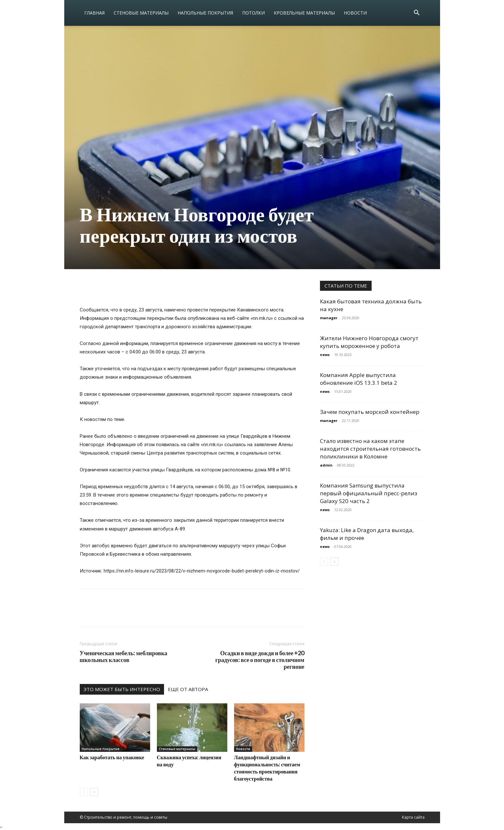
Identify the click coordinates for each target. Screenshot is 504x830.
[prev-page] (84, 792)
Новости (355, 13)
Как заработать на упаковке (112, 757)
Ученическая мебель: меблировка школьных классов (124, 657)
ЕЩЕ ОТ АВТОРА (188, 689)
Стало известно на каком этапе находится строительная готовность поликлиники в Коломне (370, 449)
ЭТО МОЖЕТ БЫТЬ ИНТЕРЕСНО (122, 689)
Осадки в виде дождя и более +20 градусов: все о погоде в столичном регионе (260, 660)
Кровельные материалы (304, 13)
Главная (94, 13)
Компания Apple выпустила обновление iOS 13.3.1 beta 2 (359, 379)
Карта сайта (413, 817)
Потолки (253, 13)
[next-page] (94, 792)
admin (326, 465)
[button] (417, 13)
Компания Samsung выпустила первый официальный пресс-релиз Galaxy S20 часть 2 (369, 493)
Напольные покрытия (205, 13)
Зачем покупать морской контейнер (370, 412)
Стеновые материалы (141, 13)
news (325, 355)
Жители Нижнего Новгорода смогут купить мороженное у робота (369, 342)
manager (329, 318)
